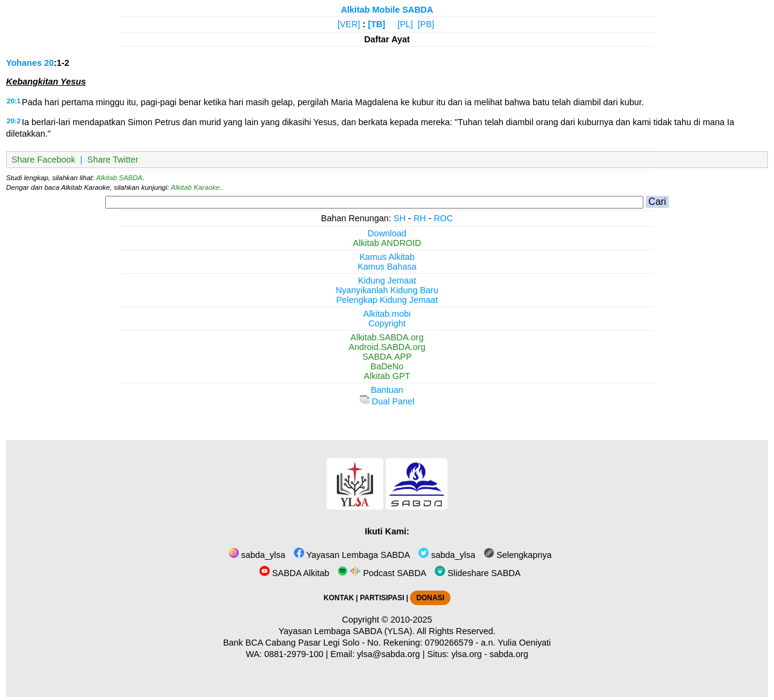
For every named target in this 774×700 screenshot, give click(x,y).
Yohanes (24, 63)
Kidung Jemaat (387, 280)
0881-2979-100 (294, 654)
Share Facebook (44, 160)
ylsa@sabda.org (388, 654)
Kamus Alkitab (387, 257)
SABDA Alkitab (294, 573)
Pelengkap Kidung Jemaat (387, 300)
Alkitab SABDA (119, 178)
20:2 (14, 121)
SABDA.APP (387, 357)
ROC (443, 218)
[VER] (349, 24)
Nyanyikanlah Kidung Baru (387, 290)
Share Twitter (113, 160)
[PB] (426, 24)
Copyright (387, 323)
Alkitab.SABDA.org (387, 337)
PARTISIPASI (382, 598)
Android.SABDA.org (387, 347)
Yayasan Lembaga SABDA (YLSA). (347, 631)
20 (49, 63)
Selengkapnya (518, 555)
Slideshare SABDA (478, 573)
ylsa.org (466, 654)
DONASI (430, 598)
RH (420, 218)
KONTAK (339, 598)
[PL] (405, 24)
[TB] (376, 24)
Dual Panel (387, 401)
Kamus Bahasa (387, 267)
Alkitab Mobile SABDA (387, 10)
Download (387, 233)
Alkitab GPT (387, 376)
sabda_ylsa (257, 555)
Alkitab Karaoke (196, 187)
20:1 (14, 101)
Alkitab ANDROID (387, 243)
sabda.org (509, 654)
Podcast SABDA (382, 573)
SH (400, 218)
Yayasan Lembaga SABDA (352, 555)
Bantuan (387, 390)
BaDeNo (387, 366)
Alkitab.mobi (387, 314)
